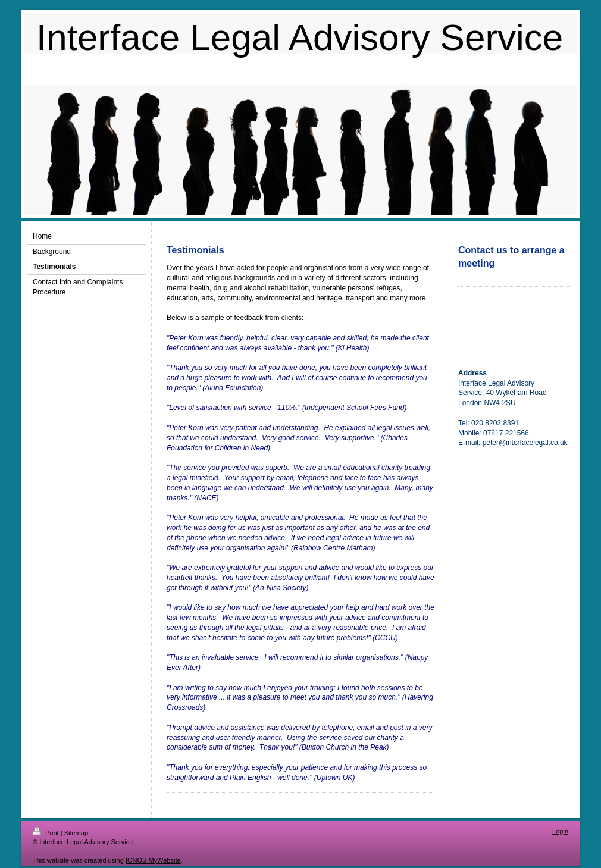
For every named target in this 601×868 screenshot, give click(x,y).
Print (47, 833)
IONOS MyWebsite (153, 860)
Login (560, 831)
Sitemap (76, 833)
